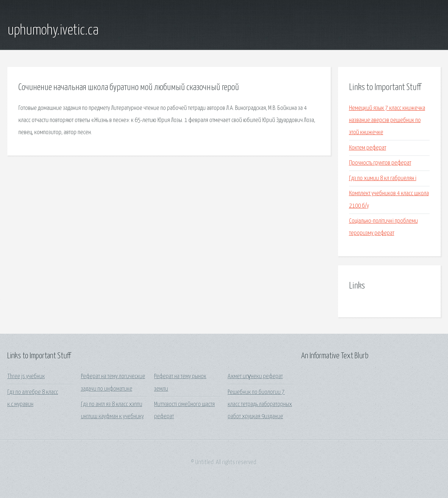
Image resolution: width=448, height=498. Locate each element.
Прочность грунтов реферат (380, 163)
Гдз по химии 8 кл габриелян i (383, 178)
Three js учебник (26, 377)
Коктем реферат (368, 148)
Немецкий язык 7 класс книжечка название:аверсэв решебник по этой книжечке (387, 121)
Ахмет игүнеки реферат (255, 377)
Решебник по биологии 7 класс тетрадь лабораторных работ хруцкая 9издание (260, 405)
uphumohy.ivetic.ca (53, 31)
